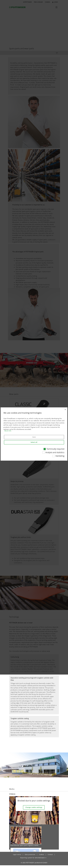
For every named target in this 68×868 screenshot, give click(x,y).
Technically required (55, 449)
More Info (8, 431)
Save (34, 437)
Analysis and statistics (55, 452)
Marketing (60, 456)
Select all (34, 442)
